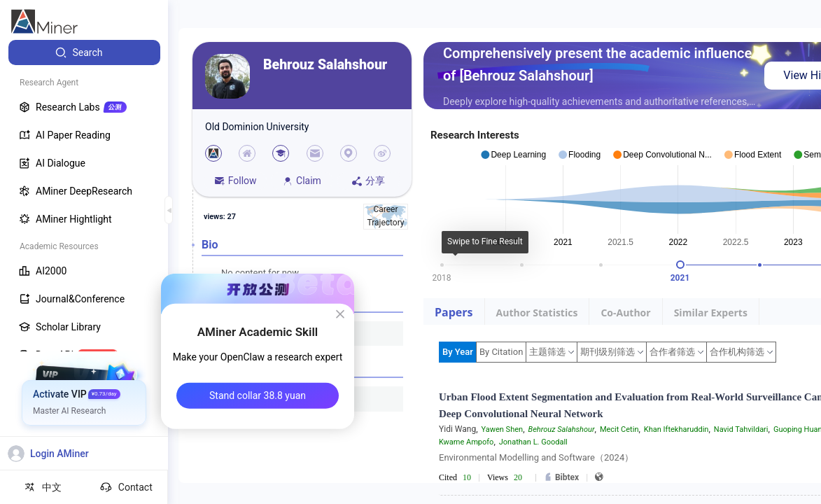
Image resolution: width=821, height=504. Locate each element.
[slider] (680, 265)
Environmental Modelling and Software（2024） (536, 457)
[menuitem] (84, 52)
